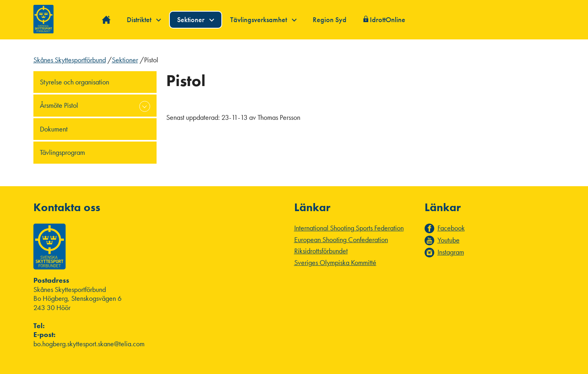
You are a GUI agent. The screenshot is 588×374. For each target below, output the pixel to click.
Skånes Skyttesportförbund (70, 60)
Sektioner (196, 20)
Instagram (451, 252)
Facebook (451, 228)
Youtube (449, 240)
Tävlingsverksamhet (263, 20)
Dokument (54, 129)
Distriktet (144, 20)
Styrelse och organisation (74, 82)
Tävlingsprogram (62, 152)
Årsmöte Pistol (59, 105)
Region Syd (330, 20)
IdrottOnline (388, 20)
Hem (106, 20)
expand (145, 106)
